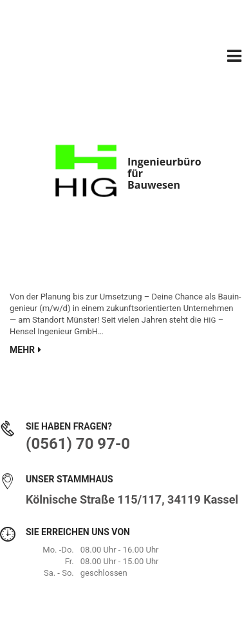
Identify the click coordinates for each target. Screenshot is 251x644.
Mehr (25, 350)
